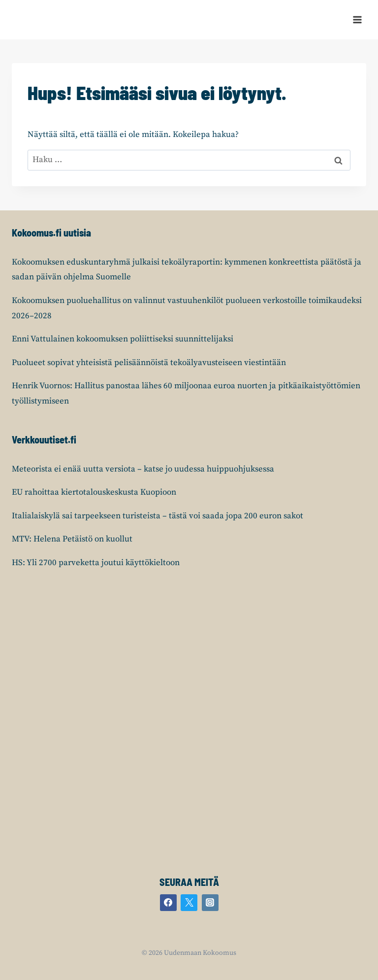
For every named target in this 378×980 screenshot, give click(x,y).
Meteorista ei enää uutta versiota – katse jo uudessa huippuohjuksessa (143, 469)
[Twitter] (189, 903)
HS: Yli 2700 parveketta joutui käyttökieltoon (96, 563)
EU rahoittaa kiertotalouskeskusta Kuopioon (94, 492)
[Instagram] (210, 903)
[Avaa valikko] (357, 19)
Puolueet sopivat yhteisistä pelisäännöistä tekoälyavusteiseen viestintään (149, 363)
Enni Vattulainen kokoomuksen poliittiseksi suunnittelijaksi (123, 339)
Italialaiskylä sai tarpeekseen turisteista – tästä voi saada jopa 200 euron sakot (157, 516)
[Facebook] (168, 903)
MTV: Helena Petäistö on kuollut (72, 539)
